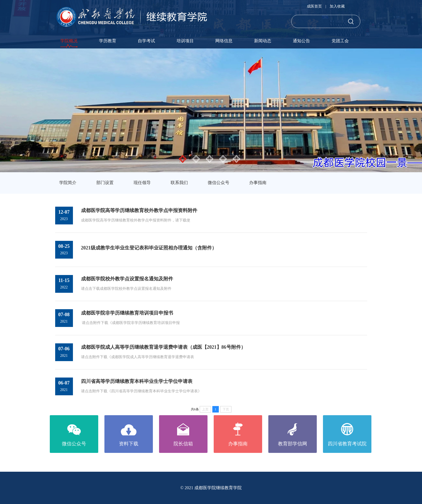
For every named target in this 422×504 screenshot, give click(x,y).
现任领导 (142, 183)
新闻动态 (263, 41)
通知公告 (301, 41)
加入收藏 (337, 6)
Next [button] (419, 110)
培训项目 (185, 41)
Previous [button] (3, 110)
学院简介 (68, 183)
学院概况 (69, 41)
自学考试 (146, 41)
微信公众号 (219, 183)
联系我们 (179, 183)
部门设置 (105, 183)
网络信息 (224, 41)
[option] (211, 110)
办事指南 (258, 183)
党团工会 (340, 41)
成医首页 (314, 6)
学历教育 (108, 41)
